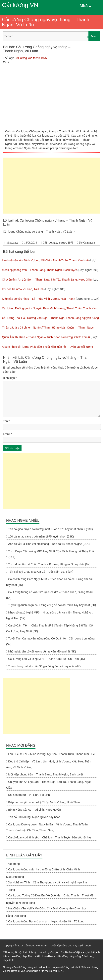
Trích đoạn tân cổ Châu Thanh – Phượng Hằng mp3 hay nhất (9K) (49, 564)
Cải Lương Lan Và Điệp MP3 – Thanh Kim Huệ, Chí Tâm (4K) (47, 659)
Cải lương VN (20, 5)
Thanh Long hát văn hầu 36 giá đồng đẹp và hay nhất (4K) (44, 666)
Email (7, 434)
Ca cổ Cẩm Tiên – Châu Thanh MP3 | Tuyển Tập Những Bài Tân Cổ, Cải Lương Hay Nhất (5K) (50, 628)
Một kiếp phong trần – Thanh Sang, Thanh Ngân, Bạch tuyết (39, 270)
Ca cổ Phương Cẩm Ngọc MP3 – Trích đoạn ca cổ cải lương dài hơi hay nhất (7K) (49, 582)
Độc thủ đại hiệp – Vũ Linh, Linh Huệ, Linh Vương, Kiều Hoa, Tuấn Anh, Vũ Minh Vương (49, 764)
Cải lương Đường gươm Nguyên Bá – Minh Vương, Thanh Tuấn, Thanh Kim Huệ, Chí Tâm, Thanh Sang (47, 827)
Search (94, 36)
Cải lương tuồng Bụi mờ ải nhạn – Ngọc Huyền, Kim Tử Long (46, 921)
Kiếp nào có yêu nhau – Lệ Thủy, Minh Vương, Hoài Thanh (39, 299)
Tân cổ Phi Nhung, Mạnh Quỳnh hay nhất (34, 817)
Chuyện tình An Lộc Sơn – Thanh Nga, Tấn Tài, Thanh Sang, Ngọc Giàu (47, 280)
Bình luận (10, 378)
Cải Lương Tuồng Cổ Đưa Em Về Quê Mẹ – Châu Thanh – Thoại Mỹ (51, 895)
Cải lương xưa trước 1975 (31, 58)
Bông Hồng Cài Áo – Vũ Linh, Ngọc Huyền (34, 810)
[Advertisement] (51, 186)
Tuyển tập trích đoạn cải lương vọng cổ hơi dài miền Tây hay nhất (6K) (52, 605)
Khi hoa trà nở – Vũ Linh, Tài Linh (23, 289)
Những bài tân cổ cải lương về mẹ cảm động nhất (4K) (42, 651)
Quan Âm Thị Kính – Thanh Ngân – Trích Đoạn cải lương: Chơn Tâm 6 (46, 337)
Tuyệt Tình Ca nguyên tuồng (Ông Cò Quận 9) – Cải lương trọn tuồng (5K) (50, 641)
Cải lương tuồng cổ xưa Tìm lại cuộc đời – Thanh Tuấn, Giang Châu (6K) (49, 595)
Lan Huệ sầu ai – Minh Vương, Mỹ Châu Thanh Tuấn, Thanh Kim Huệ (45, 260)
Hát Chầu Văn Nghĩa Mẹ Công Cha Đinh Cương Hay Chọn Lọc (47, 908)
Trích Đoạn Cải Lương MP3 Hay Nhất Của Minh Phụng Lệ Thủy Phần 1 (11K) (51, 554)
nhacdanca (12, 243)
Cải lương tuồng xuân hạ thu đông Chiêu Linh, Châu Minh (44, 869)
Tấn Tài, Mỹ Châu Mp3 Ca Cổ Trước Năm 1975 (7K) (41, 572)
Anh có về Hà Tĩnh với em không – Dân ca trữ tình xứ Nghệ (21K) (49, 544)
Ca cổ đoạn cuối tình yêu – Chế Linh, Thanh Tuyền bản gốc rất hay (50, 837)
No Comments (87, 243)
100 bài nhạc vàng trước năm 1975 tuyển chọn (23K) (41, 536)
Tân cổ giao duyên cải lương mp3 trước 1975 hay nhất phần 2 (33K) (50, 529)
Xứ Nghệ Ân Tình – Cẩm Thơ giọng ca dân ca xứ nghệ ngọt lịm (48, 882)
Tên (6, 421)
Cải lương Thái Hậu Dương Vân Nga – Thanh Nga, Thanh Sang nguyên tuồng (50, 318)
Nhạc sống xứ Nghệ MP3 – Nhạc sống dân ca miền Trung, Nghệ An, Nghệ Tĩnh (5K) (50, 615)
